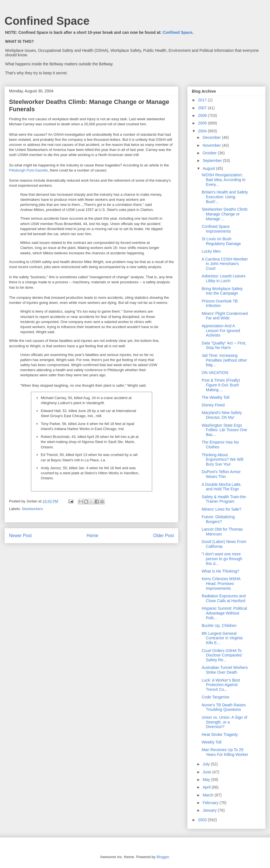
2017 (203, 100)
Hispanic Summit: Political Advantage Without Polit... (224, 613)
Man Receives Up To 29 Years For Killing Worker (225, 752)
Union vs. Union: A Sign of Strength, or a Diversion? (224, 722)
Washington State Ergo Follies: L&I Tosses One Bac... (224, 430)
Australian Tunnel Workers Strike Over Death (225, 670)
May (207, 780)
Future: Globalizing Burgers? (218, 519)
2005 (203, 123)
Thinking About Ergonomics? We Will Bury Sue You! (222, 460)
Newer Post (20, 536)
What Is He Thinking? (220, 571)
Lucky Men (211, 251)
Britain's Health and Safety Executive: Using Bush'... (225, 197)
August (209, 168)
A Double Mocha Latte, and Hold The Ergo (222, 487)
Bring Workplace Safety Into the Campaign (222, 291)
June (207, 772)
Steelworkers (32, 509)
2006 (203, 115)
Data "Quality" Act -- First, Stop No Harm (224, 345)
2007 (203, 108)
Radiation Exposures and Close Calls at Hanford (224, 598)
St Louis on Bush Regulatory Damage (221, 241)
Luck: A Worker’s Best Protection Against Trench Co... (221, 685)
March (209, 795)
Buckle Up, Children (219, 626)
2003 (203, 820)
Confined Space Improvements (216, 229)
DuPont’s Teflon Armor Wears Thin (221, 474)
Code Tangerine (216, 697)
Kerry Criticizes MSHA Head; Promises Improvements (221, 584)
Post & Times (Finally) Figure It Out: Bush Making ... (221, 385)
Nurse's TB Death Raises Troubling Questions (224, 707)
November (212, 145)
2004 (203, 131)
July (207, 764)
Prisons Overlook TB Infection (220, 303)
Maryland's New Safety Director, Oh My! (222, 415)
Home (93, 536)
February (211, 803)
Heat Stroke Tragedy (220, 735)
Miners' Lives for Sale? (221, 509)
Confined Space (47, 21)
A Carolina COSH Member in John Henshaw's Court (225, 264)
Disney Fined (213, 405)
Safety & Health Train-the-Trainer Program (224, 499)
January (210, 810)
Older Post (163, 536)
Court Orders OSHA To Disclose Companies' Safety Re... (222, 655)
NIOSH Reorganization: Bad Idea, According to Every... (224, 180)
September (213, 161)
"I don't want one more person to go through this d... (222, 559)
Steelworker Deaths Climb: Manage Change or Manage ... (225, 214)
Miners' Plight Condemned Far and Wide (225, 316)
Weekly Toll (211, 742)
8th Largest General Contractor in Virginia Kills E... (222, 638)
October (210, 153)
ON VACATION (215, 373)
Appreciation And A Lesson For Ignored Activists (221, 331)
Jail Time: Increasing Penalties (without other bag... (224, 360)
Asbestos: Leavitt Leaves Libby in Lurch (224, 278)
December (212, 137)
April (207, 787)
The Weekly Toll (215, 397)
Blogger (163, 857)
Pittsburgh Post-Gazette (28, 170)
